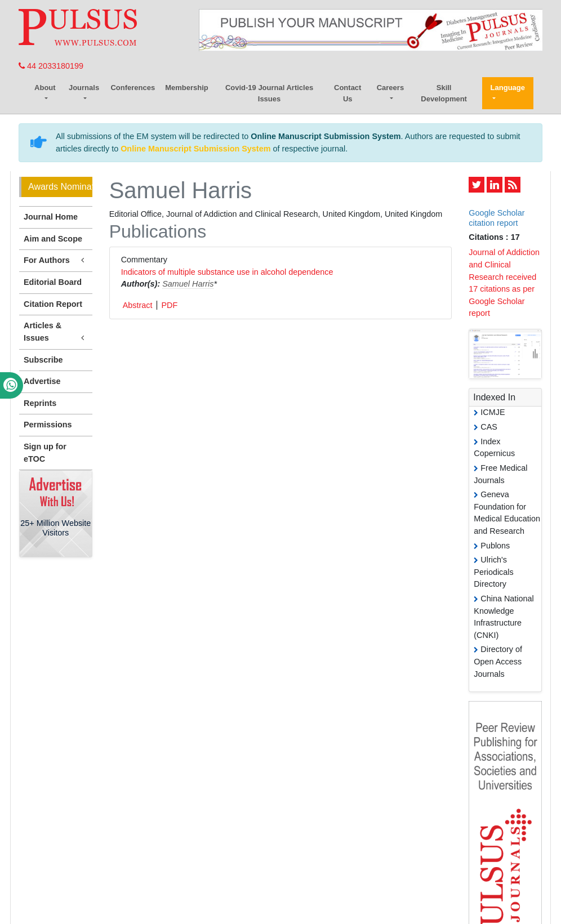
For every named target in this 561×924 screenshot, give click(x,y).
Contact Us (348, 93)
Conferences (133, 88)
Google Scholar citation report (497, 218)
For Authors (56, 260)
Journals (84, 88)
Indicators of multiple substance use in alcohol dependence (227, 272)
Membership (187, 88)
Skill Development (444, 93)
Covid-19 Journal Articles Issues (269, 93)
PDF (169, 305)
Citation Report (53, 304)
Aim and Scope (53, 239)
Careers (390, 88)
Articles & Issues (56, 332)
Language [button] (508, 88)
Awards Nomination (60, 187)
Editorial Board (53, 282)
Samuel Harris (188, 284)
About (45, 88)
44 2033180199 (51, 66)
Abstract (138, 305)
